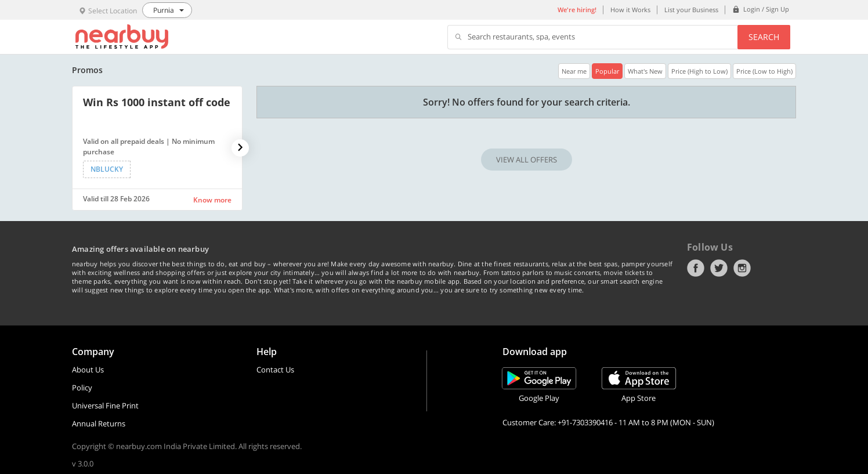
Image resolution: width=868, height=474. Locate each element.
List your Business (691, 10)
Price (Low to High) (764, 71)
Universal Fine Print (105, 406)
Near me (574, 71)
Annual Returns (99, 424)
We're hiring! (577, 10)
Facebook (696, 268)
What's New (645, 71)
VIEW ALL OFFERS (527, 160)
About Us (88, 370)
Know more (212, 200)
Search (764, 37)
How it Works (630, 10)
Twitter (719, 268)
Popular (607, 71)
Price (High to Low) (699, 71)
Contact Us (275, 370)
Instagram (742, 268)
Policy (82, 388)
